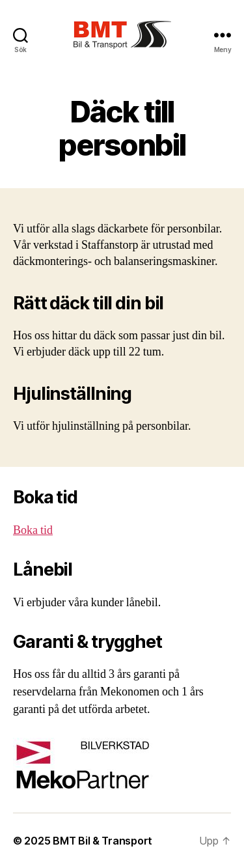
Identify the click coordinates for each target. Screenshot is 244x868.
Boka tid (33, 530)
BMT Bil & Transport (102, 841)
